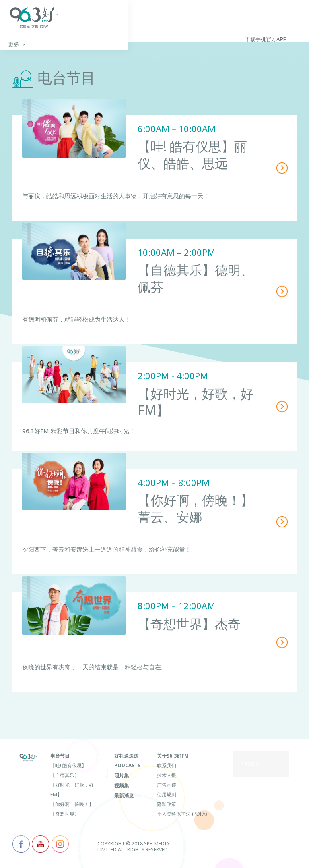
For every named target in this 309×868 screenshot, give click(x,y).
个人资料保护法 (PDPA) (182, 813)
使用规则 (167, 794)
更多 (44, 45)
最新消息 (124, 794)
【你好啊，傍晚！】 (72, 804)
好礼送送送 (126, 755)
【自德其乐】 (65, 775)
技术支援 (167, 775)
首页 (14, 45)
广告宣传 (167, 784)
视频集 (122, 784)
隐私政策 (167, 804)
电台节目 (60, 755)
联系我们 (167, 765)
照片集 (122, 775)
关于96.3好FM (173, 755)
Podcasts (127, 765)
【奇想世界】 (65, 813)
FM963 (250, 764)
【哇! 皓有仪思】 (68, 765)
